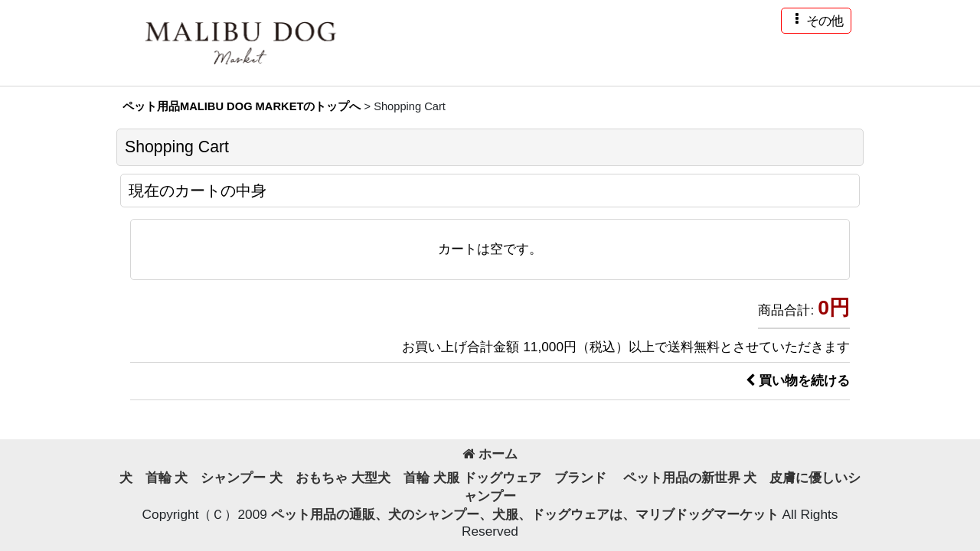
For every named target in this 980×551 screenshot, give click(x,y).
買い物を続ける (798, 380)
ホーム (490, 454)
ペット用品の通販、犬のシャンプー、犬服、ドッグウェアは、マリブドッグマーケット (527, 514)
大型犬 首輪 (390, 478)
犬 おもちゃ (309, 478)
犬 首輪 (145, 478)
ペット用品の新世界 (682, 478)
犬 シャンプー (220, 478)
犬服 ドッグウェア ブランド (526, 478)
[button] (816, 21)
